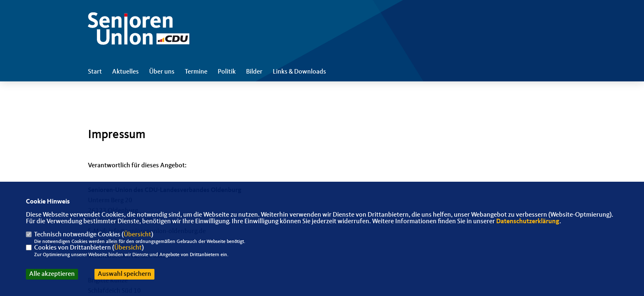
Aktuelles (125, 72)
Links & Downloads (299, 72)
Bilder (254, 72)
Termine (196, 72)
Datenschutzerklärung (528, 222)
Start (95, 72)
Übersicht (137, 235)
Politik (227, 72)
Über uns (162, 72)
